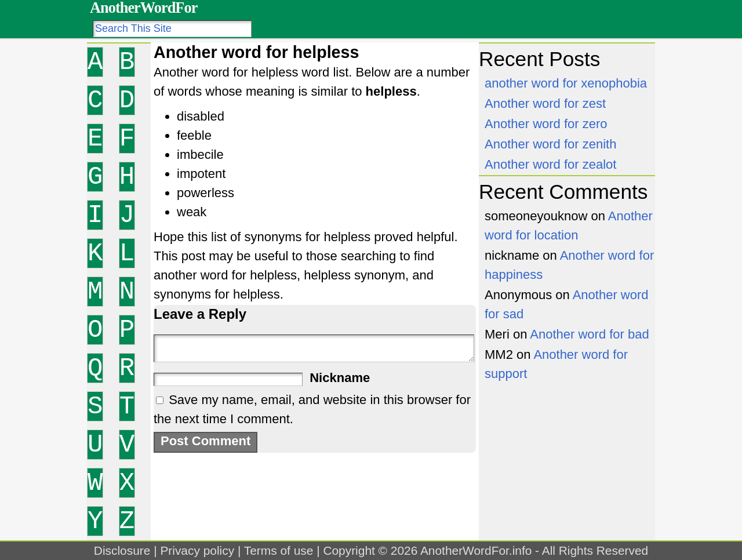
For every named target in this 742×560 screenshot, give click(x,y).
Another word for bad (589, 334)
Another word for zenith (550, 144)
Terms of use (279, 550)
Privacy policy (197, 550)
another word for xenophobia (566, 83)
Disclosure (122, 550)
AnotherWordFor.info (476, 550)
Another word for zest (545, 103)
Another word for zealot (550, 164)
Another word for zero (546, 124)
